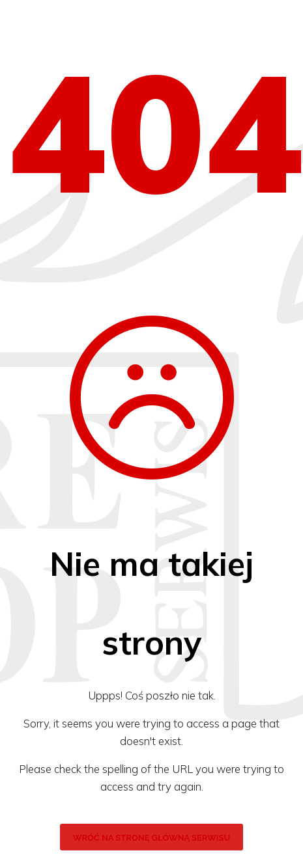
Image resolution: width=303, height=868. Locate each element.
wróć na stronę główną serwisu (151, 838)
